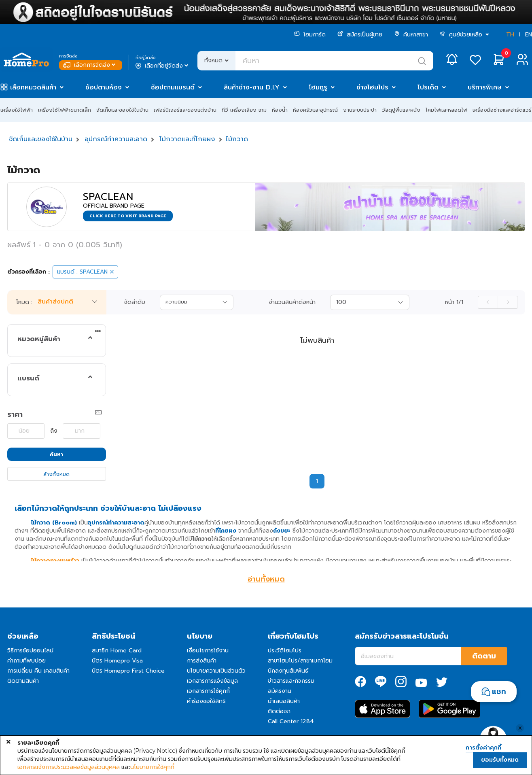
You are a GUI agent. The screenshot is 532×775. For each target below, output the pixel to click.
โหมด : (24, 302)
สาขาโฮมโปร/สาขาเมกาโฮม (300, 661)
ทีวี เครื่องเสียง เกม (244, 110)
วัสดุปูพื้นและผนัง (401, 110)
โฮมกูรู (318, 87)
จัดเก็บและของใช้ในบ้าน (122, 110)
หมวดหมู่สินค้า (39, 339)
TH (510, 35)
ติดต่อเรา (279, 711)
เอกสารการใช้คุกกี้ (208, 691)
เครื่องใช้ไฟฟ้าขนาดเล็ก (65, 110)
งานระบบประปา (360, 110)
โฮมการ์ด (310, 35)
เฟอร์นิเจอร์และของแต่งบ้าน (185, 110)
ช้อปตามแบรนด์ (173, 87)
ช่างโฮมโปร (372, 87)
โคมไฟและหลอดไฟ (446, 110)
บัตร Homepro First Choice (128, 671)
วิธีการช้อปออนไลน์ (30, 651)
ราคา (15, 414)
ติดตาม (484, 656)
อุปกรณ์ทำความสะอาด (116, 139)
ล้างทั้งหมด (56, 474)
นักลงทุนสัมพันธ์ (288, 671)
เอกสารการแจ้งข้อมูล (212, 681)
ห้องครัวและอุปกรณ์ (315, 110)
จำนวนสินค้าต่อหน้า (292, 302)
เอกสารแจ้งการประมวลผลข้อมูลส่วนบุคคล (69, 767)
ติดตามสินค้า (23, 681)
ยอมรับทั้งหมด (500, 760)
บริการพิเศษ (485, 87)
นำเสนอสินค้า (284, 701)
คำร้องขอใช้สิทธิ (206, 701)
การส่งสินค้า (202, 661)
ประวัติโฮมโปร (285, 651)
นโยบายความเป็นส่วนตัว (216, 671)
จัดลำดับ (135, 302)
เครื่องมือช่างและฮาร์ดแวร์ (502, 110)
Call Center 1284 (291, 721)
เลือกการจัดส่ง (90, 65)
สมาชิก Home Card (117, 651)
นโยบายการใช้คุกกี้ (152, 767)
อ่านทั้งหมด (266, 579)
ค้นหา (56, 454)
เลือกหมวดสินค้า (33, 87)
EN (529, 35)
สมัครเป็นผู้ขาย (360, 35)
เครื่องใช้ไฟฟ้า (17, 110)
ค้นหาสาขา (411, 35)
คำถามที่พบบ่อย (26, 661)
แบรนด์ (28, 378)
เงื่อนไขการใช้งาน (208, 651)
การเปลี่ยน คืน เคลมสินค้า (38, 671)
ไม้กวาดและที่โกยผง (187, 139)
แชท (499, 692)
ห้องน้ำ (280, 110)
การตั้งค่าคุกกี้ (483, 748)
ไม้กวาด (237, 139)
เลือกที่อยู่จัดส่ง (162, 66)
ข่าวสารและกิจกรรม (291, 681)
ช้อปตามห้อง (104, 87)
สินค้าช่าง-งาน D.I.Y (252, 87)
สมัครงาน (280, 691)
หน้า (454, 302)
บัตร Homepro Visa (117, 661)
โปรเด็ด (428, 87)
